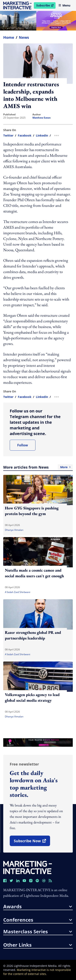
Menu (64, 5)
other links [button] (38, 945)
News (24, 37)
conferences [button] (38, 920)
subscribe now (32, 842)
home (9, 37)
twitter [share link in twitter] (8, 136)
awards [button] (38, 906)
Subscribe (46, 6)
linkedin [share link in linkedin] (42, 136)
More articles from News (38, 467)
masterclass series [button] (38, 932)
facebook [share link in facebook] (25, 136)
